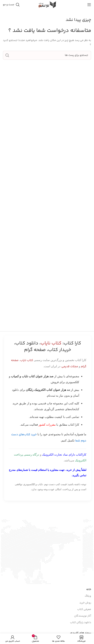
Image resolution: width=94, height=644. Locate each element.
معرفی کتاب (84, 609)
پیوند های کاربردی (81, 633)
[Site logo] (47, 5)
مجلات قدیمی (70, 367)
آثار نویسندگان (83, 616)
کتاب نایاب (27, 360)
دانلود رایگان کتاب (81, 623)
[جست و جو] (11, 5)
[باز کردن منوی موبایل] (89, 5)
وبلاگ (88, 596)
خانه (89, 589)
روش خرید (85, 603)
